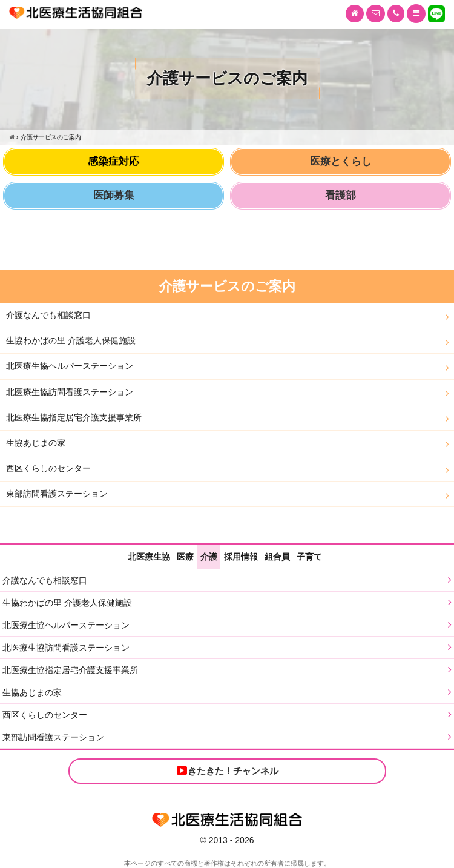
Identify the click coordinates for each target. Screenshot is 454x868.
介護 (209, 557)
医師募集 (114, 195)
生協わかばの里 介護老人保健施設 (71, 340)
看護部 (340, 195)
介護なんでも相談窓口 (48, 315)
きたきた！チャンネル (227, 770)
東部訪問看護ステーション (57, 494)
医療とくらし (341, 161)
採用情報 (241, 557)
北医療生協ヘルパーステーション (70, 366)
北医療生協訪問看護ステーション (70, 392)
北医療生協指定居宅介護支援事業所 (74, 417)
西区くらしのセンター (48, 468)
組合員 (277, 557)
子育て (309, 557)
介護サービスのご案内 (227, 286)
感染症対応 (113, 161)
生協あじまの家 (36, 443)
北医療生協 (149, 557)
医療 (185, 557)
